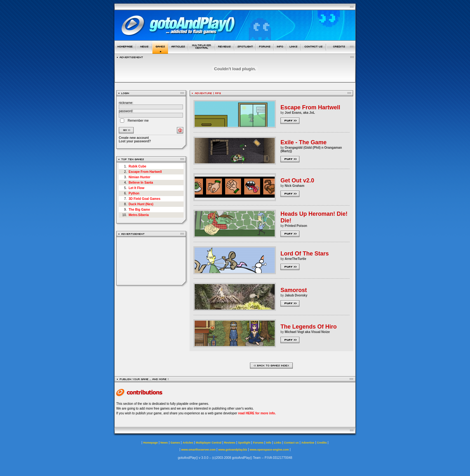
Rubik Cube (138, 166)
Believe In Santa (141, 183)
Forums (258, 443)
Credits (322, 443)
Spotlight (244, 443)
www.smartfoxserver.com (198, 450)
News (164, 443)
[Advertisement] (151, 261)
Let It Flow (136, 188)
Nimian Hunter (139, 177)
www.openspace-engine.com (269, 450)
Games (175, 443)
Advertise (308, 443)
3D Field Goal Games (144, 199)
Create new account (134, 138)
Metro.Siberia (139, 215)
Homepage (151, 443)
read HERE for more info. (257, 413)
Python (134, 193)
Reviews (230, 443)
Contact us (291, 443)
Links (278, 443)
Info (269, 443)
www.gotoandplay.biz (233, 450)
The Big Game (139, 210)
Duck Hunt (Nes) (141, 204)
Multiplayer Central (208, 443)
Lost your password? (135, 141)
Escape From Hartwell (145, 172)
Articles (188, 443)
